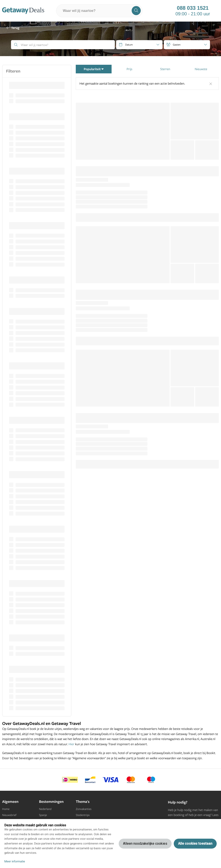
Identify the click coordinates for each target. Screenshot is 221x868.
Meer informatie (15, 862)
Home (6, 809)
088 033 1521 (193, 8)
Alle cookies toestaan (195, 844)
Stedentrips (83, 815)
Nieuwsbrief (9, 815)
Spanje (43, 815)
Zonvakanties (84, 809)
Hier (72, 744)
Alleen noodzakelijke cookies (145, 844)
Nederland (45, 809)
